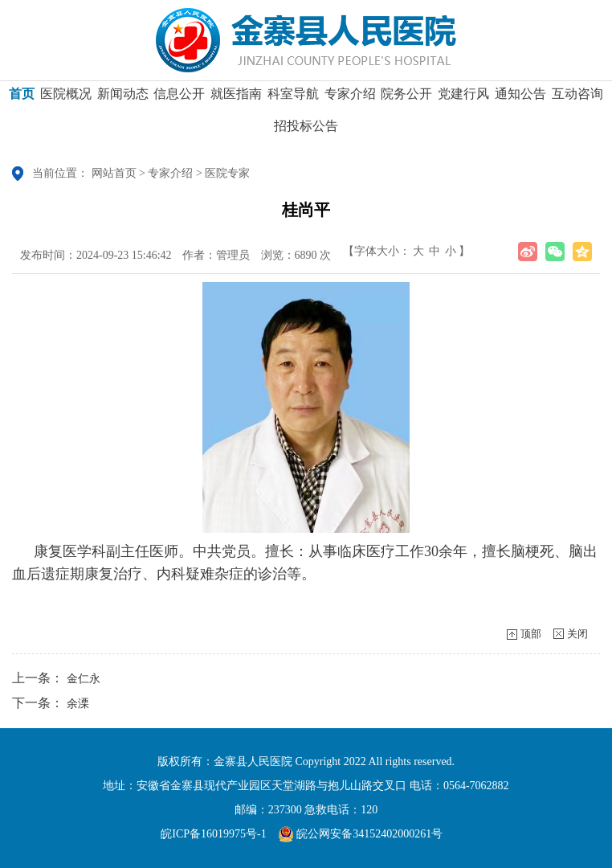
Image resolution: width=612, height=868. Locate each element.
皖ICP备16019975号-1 (213, 834)
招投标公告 (306, 131)
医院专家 (227, 173)
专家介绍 (350, 99)
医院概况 (66, 99)
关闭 (577, 634)
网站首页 (114, 173)
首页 (22, 99)
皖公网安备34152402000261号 (361, 834)
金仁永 (84, 679)
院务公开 (406, 99)
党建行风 (463, 99)
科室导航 (293, 99)
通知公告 (520, 99)
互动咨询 (577, 99)
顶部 (531, 634)
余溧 (78, 704)
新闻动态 (123, 99)
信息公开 (179, 99)
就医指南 (236, 99)
